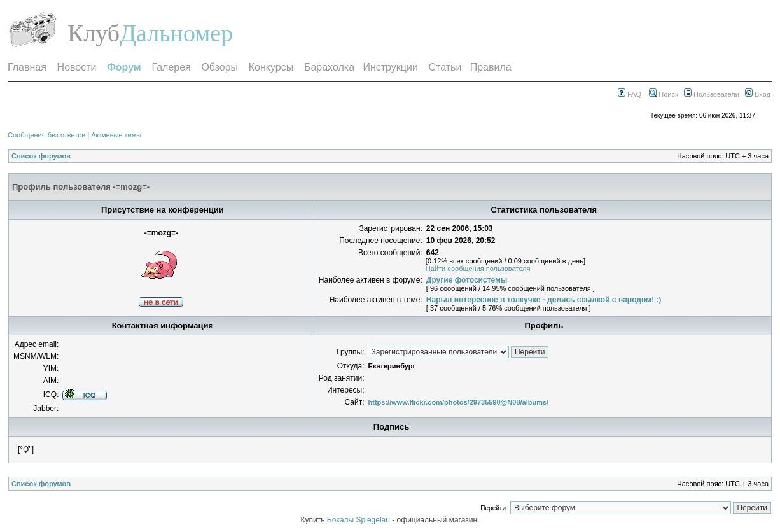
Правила (491, 67)
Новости (77, 67)
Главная (27, 67)
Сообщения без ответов (46, 135)
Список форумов (41, 156)
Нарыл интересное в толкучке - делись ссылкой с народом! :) (544, 300)
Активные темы (116, 135)
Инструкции (390, 67)
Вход (758, 94)
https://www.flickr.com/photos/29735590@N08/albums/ (459, 402)
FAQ (630, 94)
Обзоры (219, 67)
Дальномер (176, 33)
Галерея (171, 67)
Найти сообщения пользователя (478, 269)
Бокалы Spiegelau (359, 520)
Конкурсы (271, 67)
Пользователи (712, 94)
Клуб (94, 33)
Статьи (445, 67)
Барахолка (329, 67)
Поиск (664, 94)
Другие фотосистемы (467, 280)
